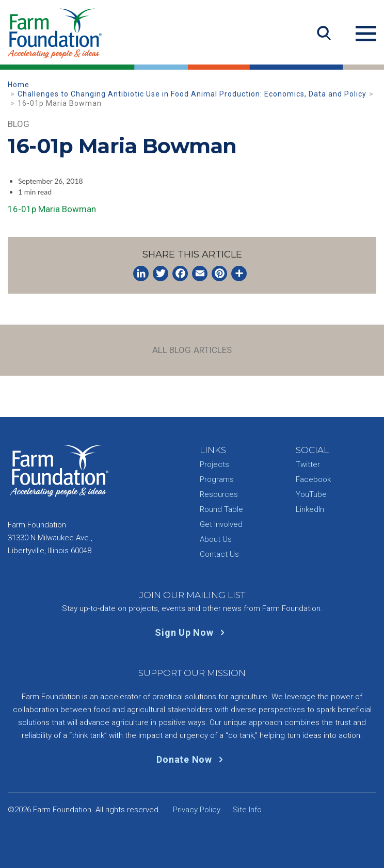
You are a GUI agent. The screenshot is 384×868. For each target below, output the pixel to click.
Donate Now (192, 759)
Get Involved (221, 524)
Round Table (221, 509)
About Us (216, 539)
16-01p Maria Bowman (52, 209)
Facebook (313, 479)
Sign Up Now (192, 632)
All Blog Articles (192, 350)
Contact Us (219, 554)
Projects (214, 464)
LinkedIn (310, 509)
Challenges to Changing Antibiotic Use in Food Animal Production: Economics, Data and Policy (192, 94)
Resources (219, 494)
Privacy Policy (197, 810)
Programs (217, 479)
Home (19, 85)
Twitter (308, 464)
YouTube (311, 494)
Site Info (247, 810)
